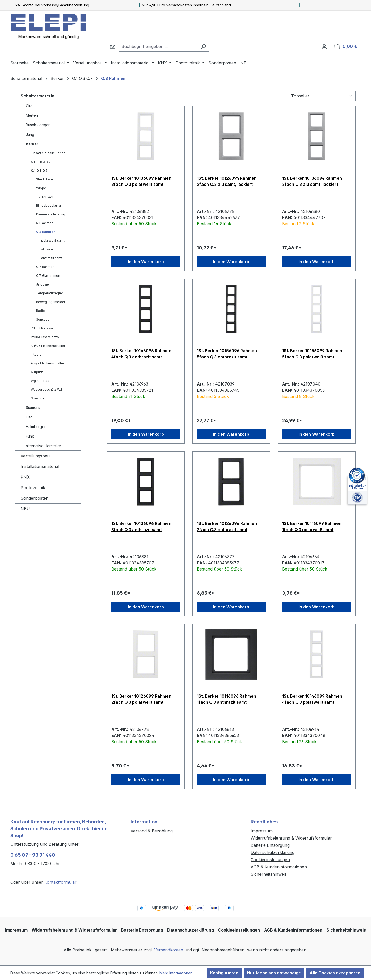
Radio (40, 311)
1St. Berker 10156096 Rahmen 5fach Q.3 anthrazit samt (227, 354)
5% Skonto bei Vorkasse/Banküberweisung (50, 5)
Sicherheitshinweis (269, 874)
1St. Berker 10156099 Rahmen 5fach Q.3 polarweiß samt (312, 354)
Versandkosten (169, 950)
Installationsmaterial (40, 466)
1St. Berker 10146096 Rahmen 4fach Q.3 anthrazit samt (141, 354)
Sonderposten (35, 498)
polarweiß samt (53, 241)
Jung (30, 134)
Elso (29, 417)
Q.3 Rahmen (46, 232)
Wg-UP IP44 (40, 381)
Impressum (262, 831)
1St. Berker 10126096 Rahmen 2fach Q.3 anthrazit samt (227, 526)
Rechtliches (264, 822)
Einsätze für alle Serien (48, 153)
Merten (32, 115)
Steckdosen (45, 179)
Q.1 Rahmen (45, 223)
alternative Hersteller (43, 446)
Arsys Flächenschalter (48, 363)
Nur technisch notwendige (274, 973)
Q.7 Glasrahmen (48, 276)
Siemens (33, 408)
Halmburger (36, 427)
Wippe (41, 188)
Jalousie (43, 284)
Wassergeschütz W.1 (46, 390)
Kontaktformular (60, 882)
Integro (36, 354)
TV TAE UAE (45, 197)
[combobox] (158, 46)
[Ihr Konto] (324, 46)
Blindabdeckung (48, 206)
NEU (25, 509)
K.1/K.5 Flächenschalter (48, 346)
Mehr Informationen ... (178, 973)
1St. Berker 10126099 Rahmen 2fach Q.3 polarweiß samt (141, 699)
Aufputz (37, 372)
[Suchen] (113, 46)
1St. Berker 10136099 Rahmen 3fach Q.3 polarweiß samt (141, 181)
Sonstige (43, 319)
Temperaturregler (49, 293)
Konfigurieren (224, 973)
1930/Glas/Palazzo (45, 337)
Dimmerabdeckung (51, 214)
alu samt (48, 249)
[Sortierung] (322, 96)
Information (144, 822)
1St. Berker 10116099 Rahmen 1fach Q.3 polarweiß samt (312, 526)
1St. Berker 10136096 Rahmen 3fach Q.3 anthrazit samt (141, 526)
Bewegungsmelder (51, 302)
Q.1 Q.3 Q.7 (39, 170)
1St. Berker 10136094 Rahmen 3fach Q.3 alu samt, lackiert (312, 181)
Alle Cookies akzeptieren (335, 973)
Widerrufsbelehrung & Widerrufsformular (291, 838)
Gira (29, 106)
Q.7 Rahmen (45, 267)
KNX (25, 477)
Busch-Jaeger (38, 125)
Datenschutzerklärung (273, 852)
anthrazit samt (52, 258)
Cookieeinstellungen (270, 860)
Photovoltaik (33, 488)
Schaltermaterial (38, 96)
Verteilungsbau (35, 456)
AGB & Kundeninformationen (279, 867)
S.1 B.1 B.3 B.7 (41, 162)
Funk (30, 436)
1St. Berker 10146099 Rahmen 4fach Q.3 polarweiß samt (312, 699)
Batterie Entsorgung (270, 845)
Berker (32, 144)
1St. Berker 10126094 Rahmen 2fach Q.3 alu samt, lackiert (227, 181)
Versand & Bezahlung (152, 831)
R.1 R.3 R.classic (43, 328)
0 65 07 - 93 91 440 (33, 855)
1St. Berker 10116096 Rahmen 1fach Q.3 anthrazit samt (226, 699)
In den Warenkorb (146, 262)
